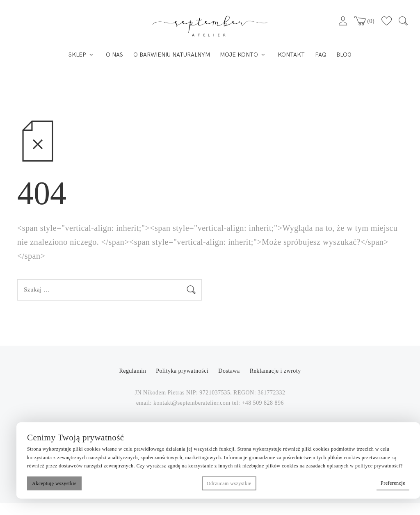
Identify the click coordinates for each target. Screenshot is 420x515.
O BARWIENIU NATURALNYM (172, 55)
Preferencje (393, 483)
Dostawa (229, 371)
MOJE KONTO (239, 55)
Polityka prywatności (183, 371)
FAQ (321, 55)
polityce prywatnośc (377, 466)
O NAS (114, 55)
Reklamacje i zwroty (275, 371)
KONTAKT (291, 55)
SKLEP (77, 55)
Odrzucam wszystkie (229, 483)
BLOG (344, 55)
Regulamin (133, 371)
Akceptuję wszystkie (54, 483)
